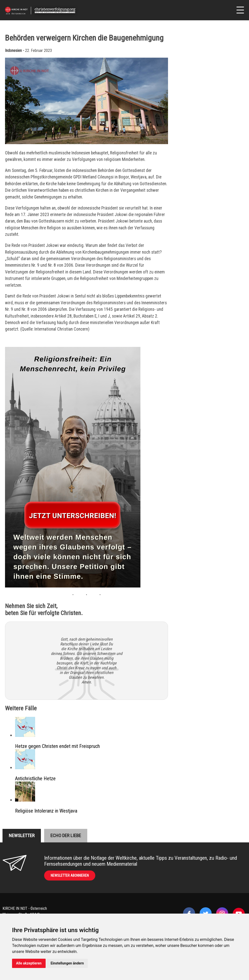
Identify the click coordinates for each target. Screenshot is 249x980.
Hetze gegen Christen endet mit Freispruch (57, 746)
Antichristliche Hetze (35, 778)
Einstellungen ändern (67, 963)
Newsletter (22, 836)
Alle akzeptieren (29, 963)
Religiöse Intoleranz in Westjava (46, 811)
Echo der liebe (66, 836)
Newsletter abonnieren (70, 875)
